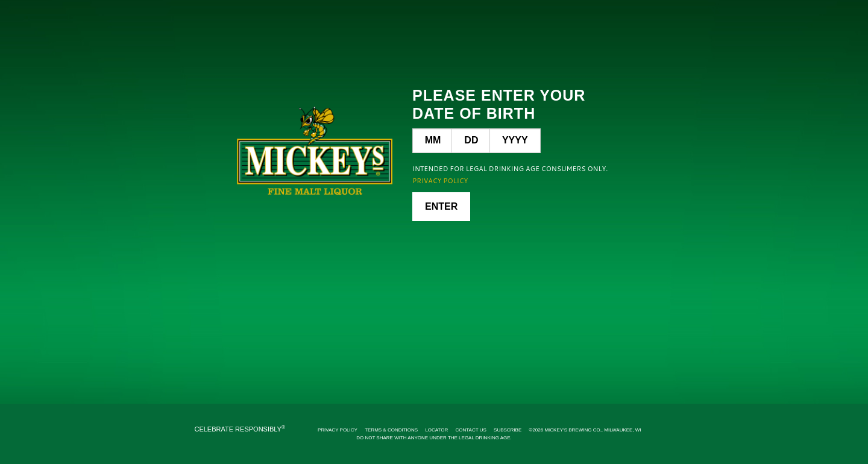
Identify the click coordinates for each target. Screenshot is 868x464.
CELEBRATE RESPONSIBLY (240, 429)
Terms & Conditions (391, 430)
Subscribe (508, 430)
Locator (436, 430)
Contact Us (471, 430)
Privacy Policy (338, 430)
